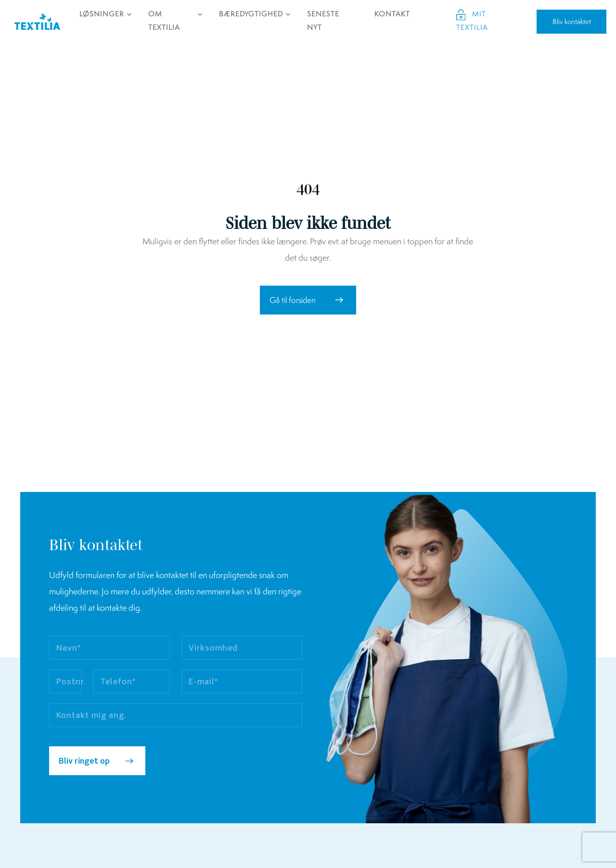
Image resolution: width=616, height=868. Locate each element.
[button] (308, 300)
